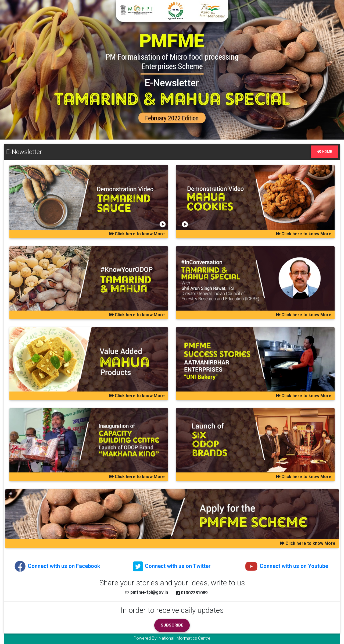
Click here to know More (137, 234)
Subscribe (172, 625)
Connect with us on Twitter (172, 566)
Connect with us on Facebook (57, 566)
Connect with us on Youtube (287, 566)
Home (325, 152)
